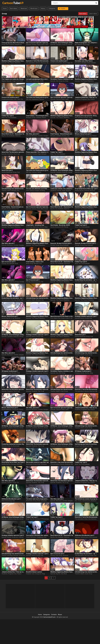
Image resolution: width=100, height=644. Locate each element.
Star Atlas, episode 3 (57, 499)
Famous (42, 99)
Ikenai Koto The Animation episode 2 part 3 (13, 152)
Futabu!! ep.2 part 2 (56, 517)
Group (4, 45)
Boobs (9, 209)
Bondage (10, 555)
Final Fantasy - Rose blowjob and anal (38, 116)
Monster (4, 446)
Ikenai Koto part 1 (80, 335)
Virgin (14, 81)
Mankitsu (18, 63)
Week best (24, 8)
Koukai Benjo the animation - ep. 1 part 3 (87, 554)
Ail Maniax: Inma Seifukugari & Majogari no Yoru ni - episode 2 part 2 (38, 426)
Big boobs (36, 227)
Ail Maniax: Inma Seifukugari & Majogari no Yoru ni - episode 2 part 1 (62, 170)
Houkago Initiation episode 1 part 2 (37, 554)
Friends (35, 154)
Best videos (14, 8)
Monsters (34, 136)
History (43, 8)
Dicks (86, 519)
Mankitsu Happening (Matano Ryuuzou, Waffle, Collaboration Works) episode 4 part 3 (62, 280)
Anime (14, 209)
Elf (62, 227)
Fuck (81, 446)
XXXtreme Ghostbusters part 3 (85, 535)
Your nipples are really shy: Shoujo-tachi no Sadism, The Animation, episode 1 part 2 (13, 79)
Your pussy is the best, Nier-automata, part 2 (38, 535)
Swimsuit (67, 263)
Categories (52, 8)
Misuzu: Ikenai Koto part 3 (10, 408)
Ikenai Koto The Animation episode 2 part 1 (38, 444)
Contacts (54, 615)
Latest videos (93, 14)
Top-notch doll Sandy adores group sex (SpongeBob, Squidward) (38, 170)
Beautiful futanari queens (34, 572)
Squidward (35, 99)
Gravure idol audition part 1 (59, 61)
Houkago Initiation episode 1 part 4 (37, 335)
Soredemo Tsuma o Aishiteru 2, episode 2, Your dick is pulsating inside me (62, 79)
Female (53, 245)
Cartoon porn (86, 501)
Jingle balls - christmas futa (35, 225)
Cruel (58, 355)
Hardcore (94, 501)
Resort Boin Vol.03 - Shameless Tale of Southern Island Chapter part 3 (62, 207)
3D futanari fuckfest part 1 (10, 371)
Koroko (64, 136)
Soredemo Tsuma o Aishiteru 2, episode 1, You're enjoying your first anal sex (62, 371)
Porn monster (93, 537)
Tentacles (44, 464)
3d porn (73, 318)
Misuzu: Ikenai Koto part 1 (10, 316)
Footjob (86, 117)
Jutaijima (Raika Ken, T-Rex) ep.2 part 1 (87, 408)
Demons (94, 519)
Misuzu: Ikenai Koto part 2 (83, 134)
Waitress (18, 136)
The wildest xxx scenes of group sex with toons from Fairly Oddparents (87, 499)
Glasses (80, 45)
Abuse (60, 615)
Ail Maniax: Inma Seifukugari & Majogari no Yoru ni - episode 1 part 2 (13, 426)
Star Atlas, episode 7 (8, 280)
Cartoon (58, 99)
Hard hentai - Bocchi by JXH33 (60, 225)
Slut (27, 81)
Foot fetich (20, 81)
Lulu (68, 136)
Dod (7, 45)
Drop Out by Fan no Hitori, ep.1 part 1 (86, 189)
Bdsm (9, 190)
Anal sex (65, 45)
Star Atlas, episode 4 (33, 408)
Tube (7, 3)
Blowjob (29, 117)
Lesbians (39, 117)
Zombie (40, 136)
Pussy (28, 537)
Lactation (59, 45)
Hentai (70, 45)
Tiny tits (32, 519)
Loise (31, 81)
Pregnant (84, 99)
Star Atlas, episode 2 (8, 481)
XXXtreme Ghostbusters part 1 (11, 499)
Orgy (43, 574)
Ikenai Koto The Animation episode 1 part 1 (38, 389)
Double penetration (56, 63)
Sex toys (87, 282)
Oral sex (87, 190)
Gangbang (47, 136)
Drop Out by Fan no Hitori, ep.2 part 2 (13, 462)
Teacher (4, 190)
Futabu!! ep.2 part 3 (81, 225)
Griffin (42, 81)
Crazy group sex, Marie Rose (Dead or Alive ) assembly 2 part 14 (13, 43)
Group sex (62, 81)
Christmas (29, 227)
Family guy (36, 81)
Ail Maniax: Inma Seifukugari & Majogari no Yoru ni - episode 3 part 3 (13, 517)
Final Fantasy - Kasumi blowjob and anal (13, 207)
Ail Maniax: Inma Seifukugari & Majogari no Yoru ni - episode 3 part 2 (13, 335)
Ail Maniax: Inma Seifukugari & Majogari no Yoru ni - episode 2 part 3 (62, 444)
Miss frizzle (44, 209)
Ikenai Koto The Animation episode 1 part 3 (38, 481)
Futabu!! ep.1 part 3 (56, 152)
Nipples (4, 81)
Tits (8, 63)
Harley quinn (41, 45)
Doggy (68, 63)
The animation (31, 63)
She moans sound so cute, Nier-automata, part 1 (38, 462)
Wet (76, 117)
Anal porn (58, 227)
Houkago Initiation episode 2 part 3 (37, 371)
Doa (18, 209)
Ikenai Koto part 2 (7, 170)
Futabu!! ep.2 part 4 (81, 262)
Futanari (12, 45)
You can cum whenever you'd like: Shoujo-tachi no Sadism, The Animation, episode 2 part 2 (38, 189)
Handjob (84, 63)
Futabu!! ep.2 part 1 (32, 517)
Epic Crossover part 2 (57, 554)
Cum (28, 190)
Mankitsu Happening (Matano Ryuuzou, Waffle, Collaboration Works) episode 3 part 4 (62, 572)
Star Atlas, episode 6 (8, 353)
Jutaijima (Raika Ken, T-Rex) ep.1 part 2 (87, 97)
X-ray (18, 154)
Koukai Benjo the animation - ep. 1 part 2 (87, 280)
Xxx (76, 501)
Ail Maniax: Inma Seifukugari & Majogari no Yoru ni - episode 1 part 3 (62, 426)
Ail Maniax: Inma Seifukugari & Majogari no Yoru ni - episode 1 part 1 (62, 43)
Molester (82, 136)
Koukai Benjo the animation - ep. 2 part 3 (13, 298)
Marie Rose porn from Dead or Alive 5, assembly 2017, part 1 (62, 316)
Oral (9, 117)
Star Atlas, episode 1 (8, 243)
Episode (29, 45)
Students (78, 99)
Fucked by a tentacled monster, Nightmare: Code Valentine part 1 (13, 444)
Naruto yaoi (86, 446)
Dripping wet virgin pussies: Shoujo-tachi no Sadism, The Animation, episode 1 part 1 (87, 116)
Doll (27, 99)
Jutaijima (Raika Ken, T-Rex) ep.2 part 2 (13, 572)
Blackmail (9, 172)
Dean (63, 99)
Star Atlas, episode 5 (33, 134)
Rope (66, 355)
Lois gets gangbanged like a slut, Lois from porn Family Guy (38, 79)
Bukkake (93, 63)
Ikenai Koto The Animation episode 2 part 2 (13, 389)
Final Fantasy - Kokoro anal (35, 262)
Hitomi (44, 117)
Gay (91, 446)
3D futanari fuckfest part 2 (83, 371)
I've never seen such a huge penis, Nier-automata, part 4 (38, 499)
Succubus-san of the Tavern (84, 61)
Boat (84, 45)
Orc (18, 482)
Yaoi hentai (24, 300)
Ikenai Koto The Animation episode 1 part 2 (62, 481)
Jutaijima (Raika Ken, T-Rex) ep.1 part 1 (87, 481)
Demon (38, 63)
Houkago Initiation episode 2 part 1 (86, 316)
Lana (67, 99)
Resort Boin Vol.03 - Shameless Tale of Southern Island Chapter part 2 (13, 134)
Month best (34, 8)
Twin (19, 99)
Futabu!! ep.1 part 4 (81, 462)
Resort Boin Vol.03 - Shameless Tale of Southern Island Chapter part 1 (62, 535)
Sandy (39, 172)
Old (57, 81)
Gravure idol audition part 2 (10, 97)
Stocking (42, 190)
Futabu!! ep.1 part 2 (8, 116)
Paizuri (12, 63)
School (32, 190)
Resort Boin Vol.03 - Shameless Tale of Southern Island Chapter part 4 (62, 262)
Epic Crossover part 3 (9, 262)
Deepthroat (18, 45)
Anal (64, 63)
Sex (15, 99)
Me (76, 45)
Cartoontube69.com (49, 617)
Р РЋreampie (45, 519)
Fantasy (34, 45)
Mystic (49, 63)
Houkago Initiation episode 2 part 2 (13, 535)
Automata (16, 446)
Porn (52, 318)
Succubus (78, 63)
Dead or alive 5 (66, 318)
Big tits (4, 136)
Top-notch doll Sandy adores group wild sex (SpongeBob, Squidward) (38, 97)
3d (12, 446)
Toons (80, 501)
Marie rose (57, 318)
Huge (88, 45)
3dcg (46, 227)
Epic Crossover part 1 (33, 280)
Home (5, 8)
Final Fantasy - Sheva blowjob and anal (62, 134)
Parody (66, 227)
